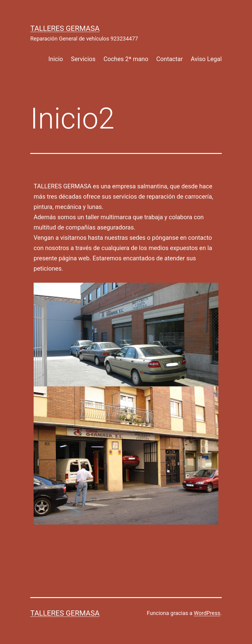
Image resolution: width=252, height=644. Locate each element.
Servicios (83, 59)
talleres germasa (65, 28)
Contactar (170, 59)
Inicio (56, 59)
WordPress (207, 613)
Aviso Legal (206, 59)
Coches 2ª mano (126, 59)
